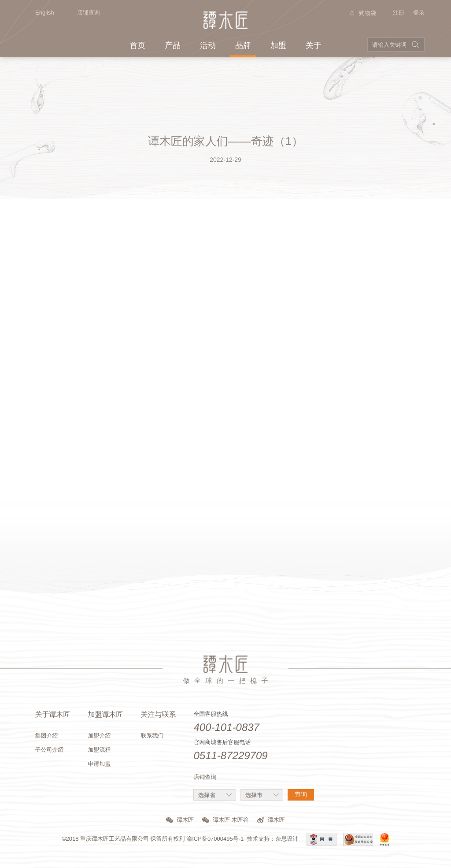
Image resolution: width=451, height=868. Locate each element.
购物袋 (362, 13)
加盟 (278, 45)
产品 (173, 45)
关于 (314, 45)
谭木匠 (180, 820)
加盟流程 (99, 750)
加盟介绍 (99, 736)
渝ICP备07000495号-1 (215, 839)
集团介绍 (46, 736)
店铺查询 (89, 13)
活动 (208, 45)
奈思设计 (287, 839)
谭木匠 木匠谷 (225, 820)
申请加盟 (99, 764)
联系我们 (152, 736)
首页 (137, 45)
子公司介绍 (49, 750)
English (40, 13)
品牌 (243, 45)
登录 (419, 13)
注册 (399, 13)
